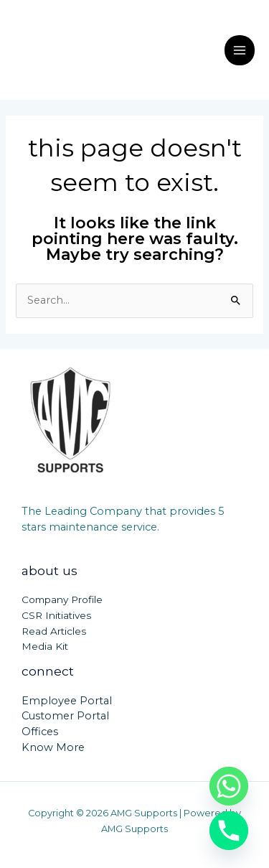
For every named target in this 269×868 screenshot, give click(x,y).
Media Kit (45, 646)
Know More (53, 747)
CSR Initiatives (56, 615)
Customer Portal (65, 716)
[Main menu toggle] (240, 50)
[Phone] (229, 831)
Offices (40, 732)
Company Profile (62, 599)
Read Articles (54, 631)
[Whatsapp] (229, 786)
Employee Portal (67, 701)
